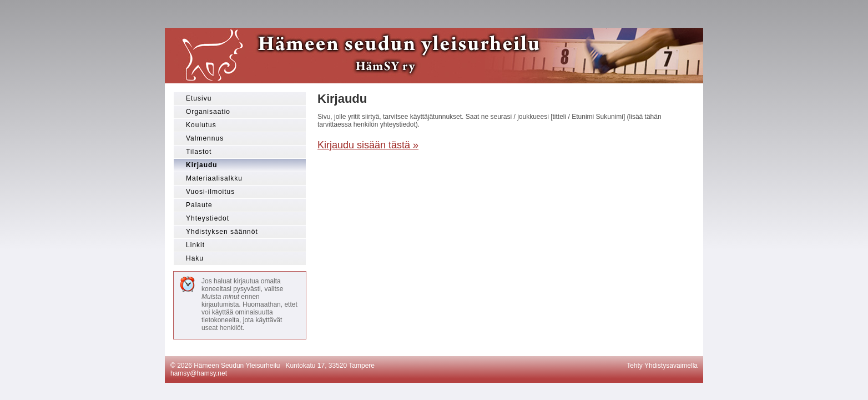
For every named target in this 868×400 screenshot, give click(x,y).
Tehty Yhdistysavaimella (662, 366)
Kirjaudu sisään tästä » (368, 145)
